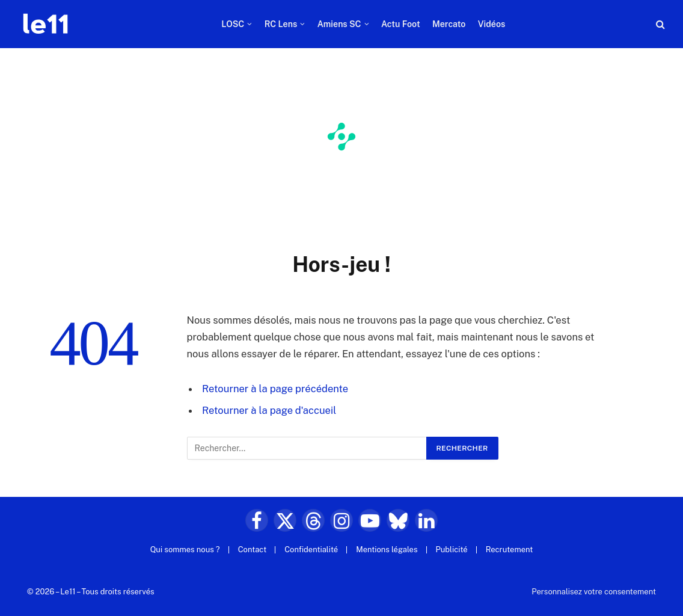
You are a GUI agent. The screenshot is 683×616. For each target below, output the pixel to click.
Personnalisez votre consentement (594, 592)
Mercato (449, 24)
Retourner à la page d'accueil (269, 410)
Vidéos (492, 24)
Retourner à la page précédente (275, 389)
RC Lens (281, 24)
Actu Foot (401, 24)
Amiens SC (339, 24)
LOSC (233, 24)
